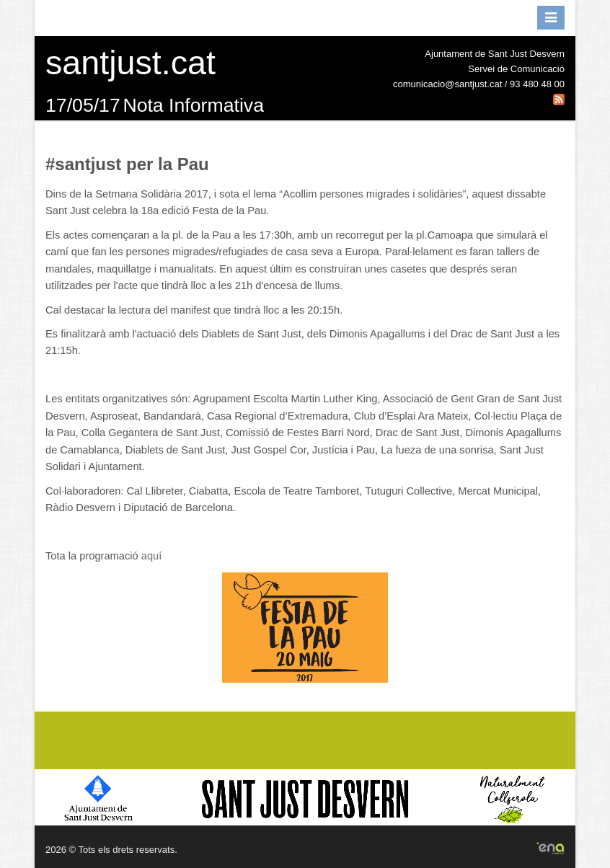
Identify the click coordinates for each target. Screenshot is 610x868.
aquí (152, 556)
